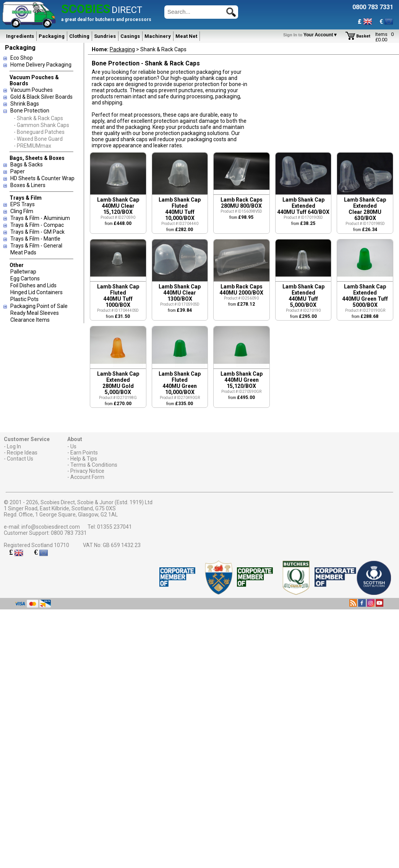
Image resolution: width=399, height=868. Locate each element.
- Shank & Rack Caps (38, 118)
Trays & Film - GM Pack (37, 232)
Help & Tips (84, 459)
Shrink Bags (25, 104)
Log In (14, 446)
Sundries (105, 36)
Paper (18, 171)
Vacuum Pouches (32, 90)
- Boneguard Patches (39, 132)
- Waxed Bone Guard (38, 139)
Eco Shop (22, 58)
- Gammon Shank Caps (41, 125)
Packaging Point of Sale (39, 306)
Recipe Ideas (22, 453)
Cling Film (22, 211)
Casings (130, 36)
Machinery (158, 36)
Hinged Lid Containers (36, 292)
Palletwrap (23, 272)
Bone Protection (30, 111)
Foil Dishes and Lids (33, 285)
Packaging (52, 36)
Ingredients (20, 36)
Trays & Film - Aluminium (40, 218)
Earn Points (84, 453)
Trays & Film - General (36, 246)
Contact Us (20, 459)
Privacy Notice (87, 471)
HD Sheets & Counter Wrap (42, 178)
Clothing (79, 36)
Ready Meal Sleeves (35, 313)
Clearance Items (30, 320)
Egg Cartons (25, 278)
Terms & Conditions (94, 465)
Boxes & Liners (28, 185)
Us (73, 446)
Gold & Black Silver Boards (41, 97)
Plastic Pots (24, 299)
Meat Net (186, 36)
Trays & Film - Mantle (35, 239)
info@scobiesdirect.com (51, 527)
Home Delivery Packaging (41, 65)
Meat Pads (23, 252)
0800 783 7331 (69, 533)
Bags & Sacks (27, 164)
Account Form (87, 477)
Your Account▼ (312, 35)
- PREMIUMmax (32, 146)
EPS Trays (23, 204)
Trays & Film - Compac (37, 225)
